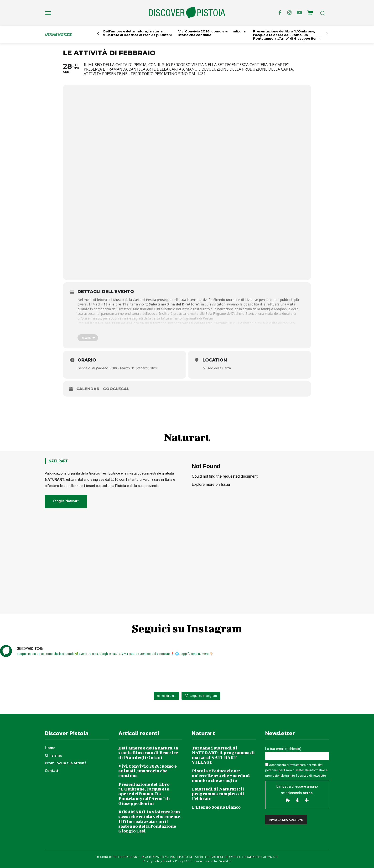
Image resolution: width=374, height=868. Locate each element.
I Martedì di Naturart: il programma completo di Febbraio (218, 794)
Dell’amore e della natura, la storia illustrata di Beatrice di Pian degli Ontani (138, 33)
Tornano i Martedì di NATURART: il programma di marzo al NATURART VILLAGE (223, 755)
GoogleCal (116, 389)
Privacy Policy (153, 861)
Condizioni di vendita (201, 861)
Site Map (225, 861)
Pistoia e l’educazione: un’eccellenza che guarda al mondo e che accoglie (221, 776)
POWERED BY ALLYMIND (261, 857)
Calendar (88, 389)
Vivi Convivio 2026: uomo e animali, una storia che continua (212, 33)
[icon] (310, 14)
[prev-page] (98, 34)
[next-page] (327, 34)
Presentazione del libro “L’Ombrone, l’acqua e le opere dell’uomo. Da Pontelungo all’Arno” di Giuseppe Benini (287, 35)
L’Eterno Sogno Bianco (216, 807)
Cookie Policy (174, 861)
